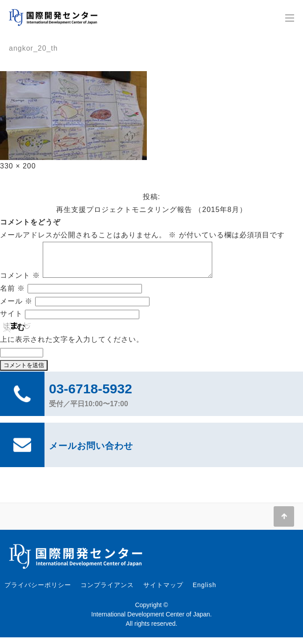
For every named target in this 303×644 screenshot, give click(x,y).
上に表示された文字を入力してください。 (72, 346)
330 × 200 (18, 166)
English (204, 592)
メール (16, 308)
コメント (20, 282)
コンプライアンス (107, 592)
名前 (12, 295)
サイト (11, 320)
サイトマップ (163, 592)
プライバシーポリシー (38, 592)
